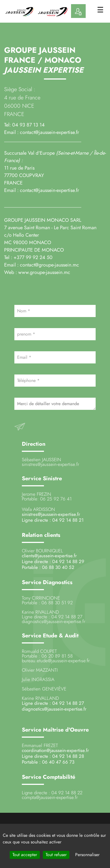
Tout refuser (56, 855)
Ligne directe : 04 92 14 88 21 (53, 520)
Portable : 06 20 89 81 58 (47, 656)
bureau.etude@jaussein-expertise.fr (56, 661)
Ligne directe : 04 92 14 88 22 (52, 793)
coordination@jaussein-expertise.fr (55, 750)
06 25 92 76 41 (56, 499)
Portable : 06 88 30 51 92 (47, 603)
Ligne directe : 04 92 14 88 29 (53, 561)
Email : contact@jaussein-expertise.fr (42, 190)
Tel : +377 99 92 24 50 (29, 257)
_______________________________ (43, 205)
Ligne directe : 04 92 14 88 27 (52, 617)
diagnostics (33, 621)
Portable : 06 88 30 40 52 (48, 567)
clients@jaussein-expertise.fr (49, 556)
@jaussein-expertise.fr (64, 621)
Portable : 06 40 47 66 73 (48, 762)
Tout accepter (25, 855)
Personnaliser (87, 855)
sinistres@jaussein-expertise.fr (50, 464)
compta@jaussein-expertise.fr (50, 797)
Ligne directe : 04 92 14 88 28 (53, 756)
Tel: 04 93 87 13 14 (24, 125)
